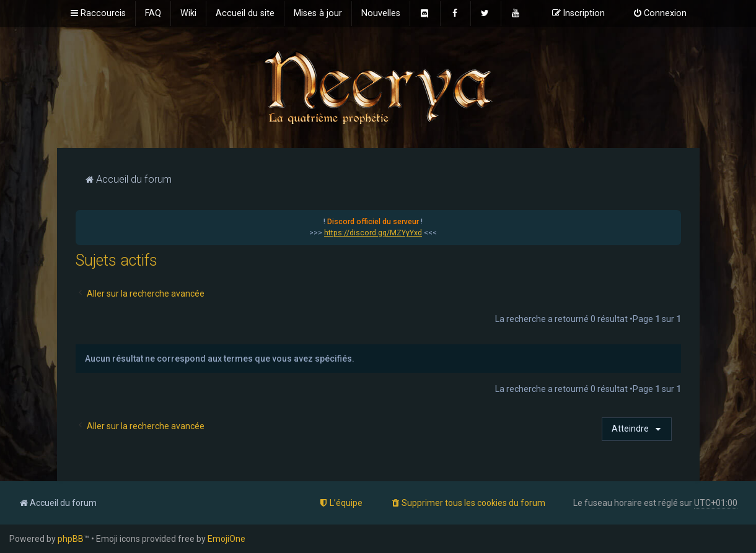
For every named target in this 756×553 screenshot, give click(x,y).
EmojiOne (226, 539)
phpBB (71, 539)
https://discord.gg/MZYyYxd (373, 233)
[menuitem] (153, 14)
